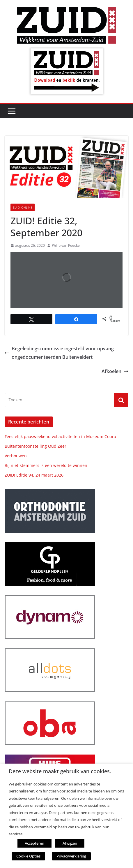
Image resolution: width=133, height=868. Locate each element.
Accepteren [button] (34, 843)
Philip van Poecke (66, 245)
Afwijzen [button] (70, 843)
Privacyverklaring (71, 856)
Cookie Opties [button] (28, 856)
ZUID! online (23, 207)
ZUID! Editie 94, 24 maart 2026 (34, 475)
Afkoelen (115, 371)
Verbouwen (16, 456)
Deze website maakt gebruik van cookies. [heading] (60, 771)
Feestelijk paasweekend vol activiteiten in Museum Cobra (60, 436)
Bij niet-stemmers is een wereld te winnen (46, 465)
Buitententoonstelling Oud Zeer (36, 446)
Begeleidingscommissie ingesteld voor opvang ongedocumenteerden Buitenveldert (59, 353)
